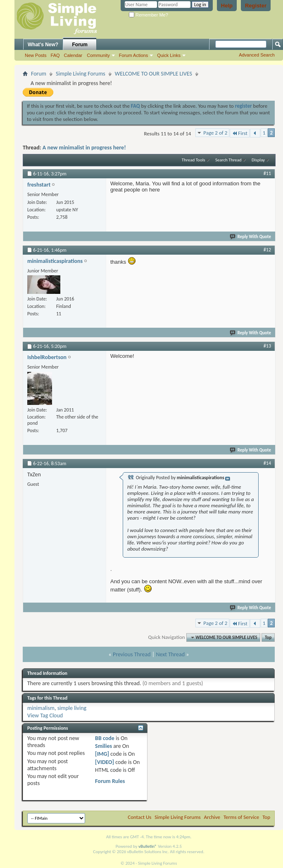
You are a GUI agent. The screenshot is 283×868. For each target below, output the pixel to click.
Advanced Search (257, 55)
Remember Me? (149, 15)
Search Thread (228, 160)
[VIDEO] (105, 762)
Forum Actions (133, 55)
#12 (267, 250)
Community (98, 55)
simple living (72, 708)
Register (256, 6)
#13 (267, 346)
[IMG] (102, 754)
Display (258, 160)
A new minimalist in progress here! (84, 148)
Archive (212, 817)
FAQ (55, 55)
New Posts (36, 55)
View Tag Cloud (45, 715)
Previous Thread (132, 654)
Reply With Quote (251, 237)
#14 (267, 463)
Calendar (73, 55)
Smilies (103, 746)
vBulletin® (148, 846)
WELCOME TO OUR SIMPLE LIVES (153, 74)
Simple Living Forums (81, 74)
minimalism (41, 708)
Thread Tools (194, 160)
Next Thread (170, 654)
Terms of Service (241, 817)
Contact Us (139, 817)
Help (227, 6)
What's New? (43, 45)
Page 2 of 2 (215, 133)
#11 (267, 173)
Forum (80, 45)
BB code (105, 738)
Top (268, 637)
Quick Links (169, 55)
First (240, 133)
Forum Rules (110, 781)
